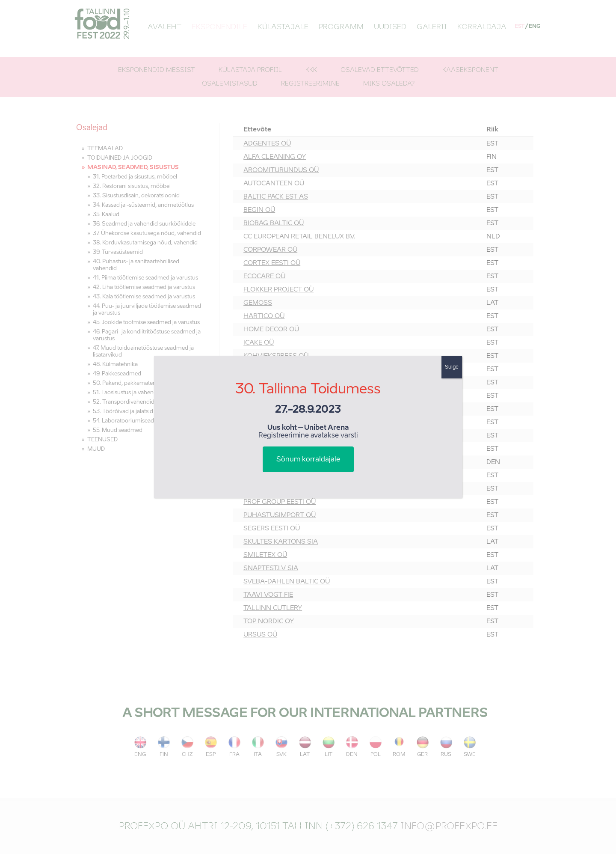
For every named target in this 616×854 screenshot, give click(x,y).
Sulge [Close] (452, 367)
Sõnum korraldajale (308, 460)
